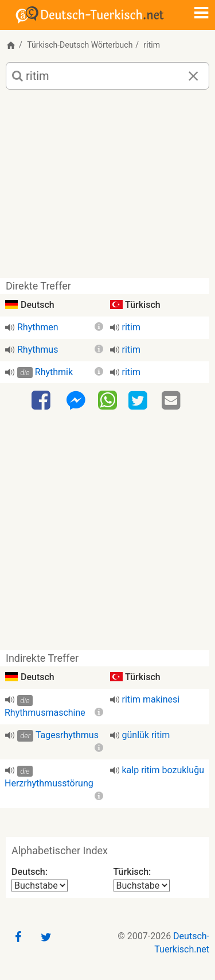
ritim (131, 327)
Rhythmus (38, 350)
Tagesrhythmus (67, 735)
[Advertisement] (107, 188)
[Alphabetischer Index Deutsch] (40, 886)
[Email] (173, 401)
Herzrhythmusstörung (49, 783)
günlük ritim (146, 735)
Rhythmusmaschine (45, 713)
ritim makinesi (151, 699)
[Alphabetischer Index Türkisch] (142, 886)
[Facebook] (42, 401)
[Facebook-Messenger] (76, 401)
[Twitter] (139, 401)
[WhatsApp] (107, 400)
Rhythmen (38, 327)
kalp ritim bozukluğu (163, 770)
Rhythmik (54, 372)
